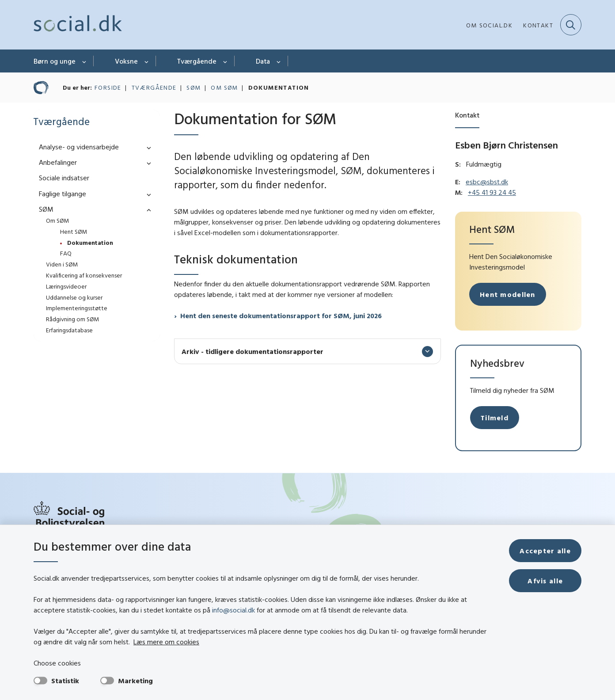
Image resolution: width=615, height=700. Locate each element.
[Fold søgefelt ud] (571, 25)
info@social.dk (233, 610)
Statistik (65, 681)
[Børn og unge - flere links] (85, 61)
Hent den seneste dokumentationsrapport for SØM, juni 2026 (281, 316)
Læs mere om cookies (166, 642)
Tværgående (197, 61)
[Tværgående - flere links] (226, 61)
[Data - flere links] (279, 61)
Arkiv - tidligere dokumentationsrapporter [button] (252, 351)
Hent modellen (508, 294)
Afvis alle (545, 581)
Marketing (135, 681)
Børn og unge (55, 61)
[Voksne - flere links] (147, 61)
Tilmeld (495, 418)
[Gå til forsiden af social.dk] (78, 25)
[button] (147, 147)
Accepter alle (545, 551)
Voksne (126, 61)
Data (263, 61)
